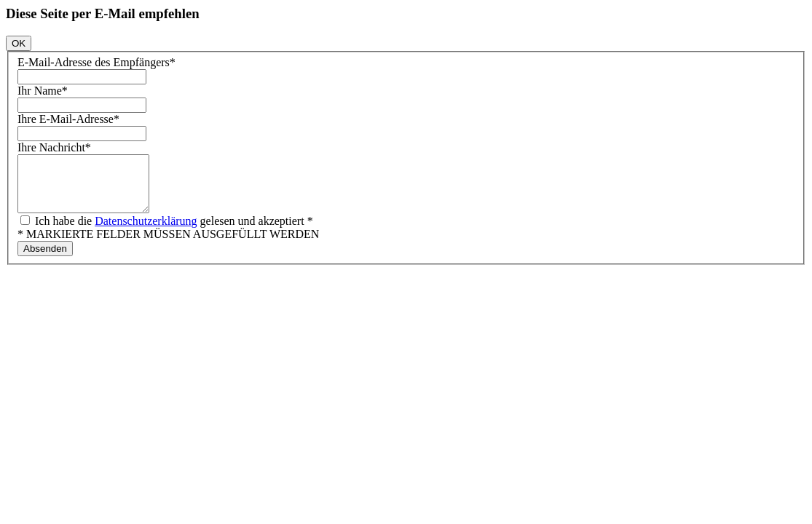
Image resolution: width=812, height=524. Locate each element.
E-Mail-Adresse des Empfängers (96, 62)
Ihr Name (43, 91)
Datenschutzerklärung (146, 232)
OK (19, 43)
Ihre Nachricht (54, 147)
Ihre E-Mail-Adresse (68, 119)
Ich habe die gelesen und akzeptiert (173, 232)
